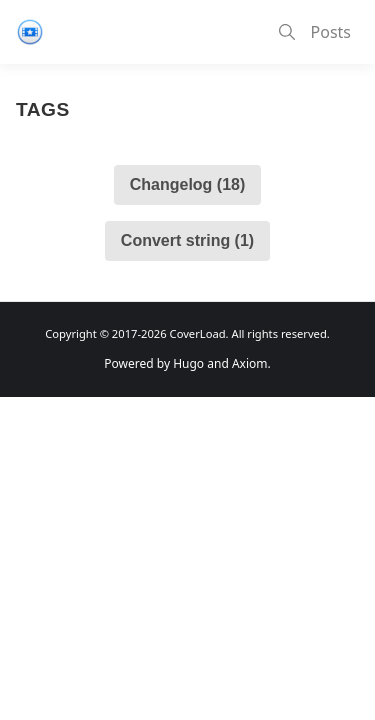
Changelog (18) (188, 184)
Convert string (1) (187, 240)
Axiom (250, 363)
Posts (331, 32)
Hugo (188, 363)
